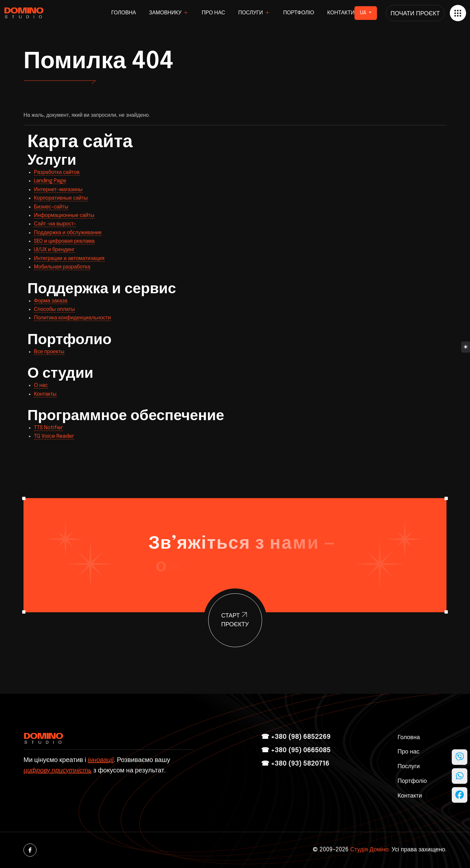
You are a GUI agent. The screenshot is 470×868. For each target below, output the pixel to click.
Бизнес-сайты (51, 207)
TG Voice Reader (54, 436)
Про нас (213, 13)
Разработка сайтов (57, 172)
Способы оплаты (54, 309)
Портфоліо (299, 13)
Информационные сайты (64, 215)
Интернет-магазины (58, 190)
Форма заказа (51, 301)
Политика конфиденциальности (72, 318)
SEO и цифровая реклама (64, 241)
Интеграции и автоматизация (69, 259)
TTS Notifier (48, 428)
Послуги (251, 13)
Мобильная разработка (62, 267)
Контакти (341, 13)
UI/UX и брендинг (54, 250)
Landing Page (50, 181)
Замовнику (165, 13)
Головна (124, 13)
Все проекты (49, 352)
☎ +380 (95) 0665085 (296, 750)
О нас (41, 385)
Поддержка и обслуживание (68, 233)
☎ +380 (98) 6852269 (296, 737)
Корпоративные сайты (61, 198)
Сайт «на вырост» (55, 224)
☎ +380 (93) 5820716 (295, 764)
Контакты (45, 394)
